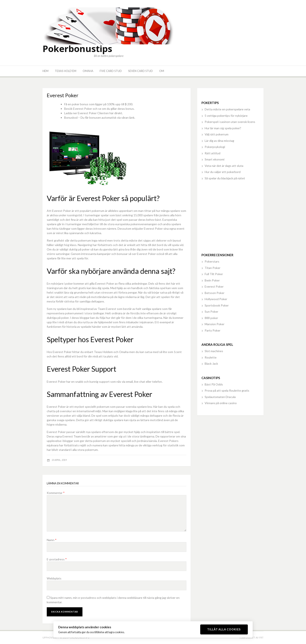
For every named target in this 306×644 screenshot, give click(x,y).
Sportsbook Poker (217, 305)
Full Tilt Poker (214, 274)
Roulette (211, 357)
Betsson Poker (215, 293)
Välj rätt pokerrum (217, 134)
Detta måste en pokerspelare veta (227, 109)
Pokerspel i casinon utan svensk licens (230, 122)
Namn (52, 540)
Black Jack (211, 363)
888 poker (211, 318)
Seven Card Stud (140, 71)
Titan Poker (212, 268)
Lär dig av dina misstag (219, 141)
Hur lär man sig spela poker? (223, 128)
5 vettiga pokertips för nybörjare (226, 116)
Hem (45, 71)
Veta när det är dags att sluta (224, 166)
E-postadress (57, 559)
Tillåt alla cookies (224, 629)
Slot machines (214, 351)
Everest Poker (214, 286)
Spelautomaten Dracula (220, 397)
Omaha (88, 71)
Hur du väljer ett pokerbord (223, 172)
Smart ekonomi (215, 159)
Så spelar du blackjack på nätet (225, 178)
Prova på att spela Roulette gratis (227, 390)
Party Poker (212, 330)
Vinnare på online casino (221, 403)
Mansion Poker (215, 324)
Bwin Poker (212, 280)
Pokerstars (212, 261)
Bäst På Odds (214, 384)
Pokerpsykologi (215, 147)
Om (162, 71)
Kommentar (56, 493)
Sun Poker (211, 311)
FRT (261, 638)
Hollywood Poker (216, 299)
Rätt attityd (212, 153)
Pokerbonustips (77, 49)
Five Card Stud (111, 71)
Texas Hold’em (66, 71)
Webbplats (54, 578)
